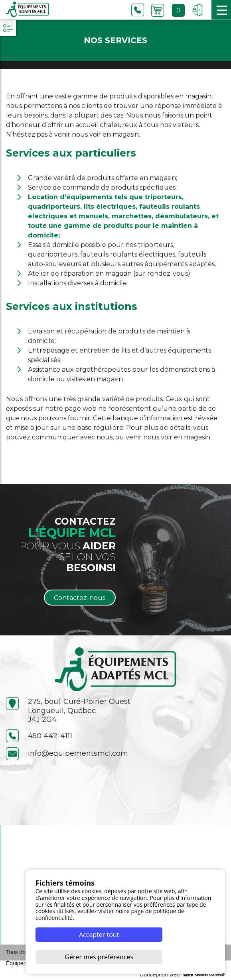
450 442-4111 (39, 736)
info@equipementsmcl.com (67, 754)
